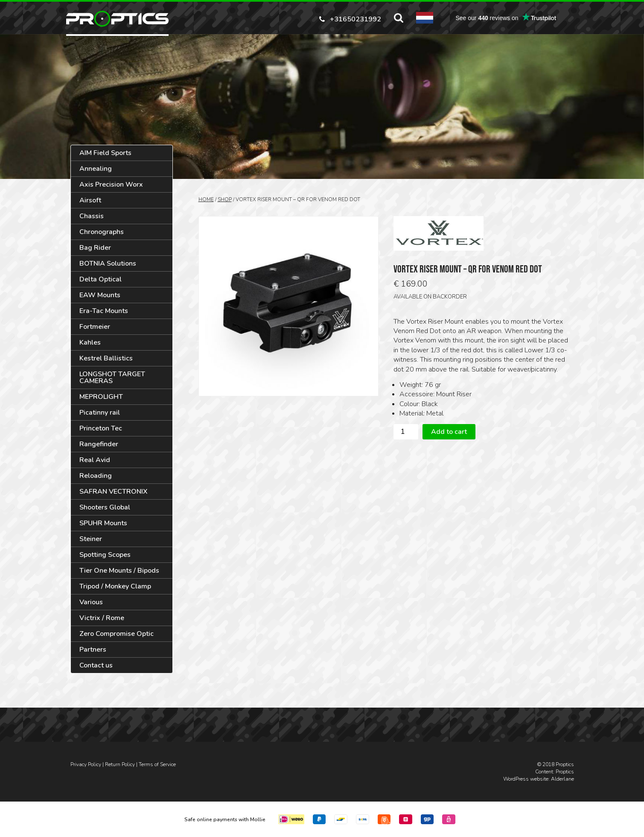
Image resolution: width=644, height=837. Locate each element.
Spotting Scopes (105, 555)
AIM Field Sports (105, 153)
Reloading (96, 476)
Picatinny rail (100, 413)
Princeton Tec (101, 428)
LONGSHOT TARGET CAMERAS (112, 378)
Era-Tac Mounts (104, 311)
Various (91, 602)
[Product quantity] (406, 432)
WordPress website (526, 779)
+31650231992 (356, 19)
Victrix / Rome (102, 618)
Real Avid (95, 460)
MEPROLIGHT (101, 397)
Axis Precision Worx (111, 184)
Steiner (91, 539)
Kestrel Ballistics (106, 358)
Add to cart (449, 432)
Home (206, 199)
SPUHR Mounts (103, 523)
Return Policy (120, 764)
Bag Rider (95, 248)
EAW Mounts (100, 295)
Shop (225, 199)
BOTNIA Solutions (108, 263)
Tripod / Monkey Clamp (115, 586)
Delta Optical (101, 279)
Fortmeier (95, 327)
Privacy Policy (86, 764)
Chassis (92, 216)
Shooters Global (105, 507)
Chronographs (102, 232)
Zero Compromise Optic (117, 634)
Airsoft (90, 200)
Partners (93, 650)
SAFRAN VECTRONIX (114, 492)
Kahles (90, 342)
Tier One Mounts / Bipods (119, 571)
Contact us (96, 665)
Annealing (96, 169)
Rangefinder (99, 444)
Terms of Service (157, 764)
